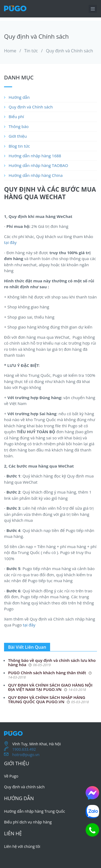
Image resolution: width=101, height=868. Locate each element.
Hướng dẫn (19, 97)
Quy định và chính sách (24, 787)
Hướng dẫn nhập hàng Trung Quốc (34, 811)
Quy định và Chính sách (69, 51)
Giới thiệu (18, 136)
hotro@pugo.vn (26, 755)
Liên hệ (13, 833)
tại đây (10, 242)
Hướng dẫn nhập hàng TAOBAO (38, 165)
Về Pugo (11, 776)
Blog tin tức (19, 146)
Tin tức (31, 51)
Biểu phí (16, 116)
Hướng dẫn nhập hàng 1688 (35, 156)
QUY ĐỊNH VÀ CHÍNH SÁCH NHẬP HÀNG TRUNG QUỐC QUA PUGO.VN (47, 700)
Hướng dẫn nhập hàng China (36, 175)
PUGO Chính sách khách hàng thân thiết (48, 673)
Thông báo (19, 126)
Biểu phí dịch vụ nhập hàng (28, 822)
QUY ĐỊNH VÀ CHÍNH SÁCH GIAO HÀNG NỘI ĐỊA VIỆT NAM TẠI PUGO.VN (50, 687)
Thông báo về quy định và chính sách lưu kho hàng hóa (52, 663)
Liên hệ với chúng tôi (22, 846)
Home (10, 51)
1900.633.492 (24, 749)
